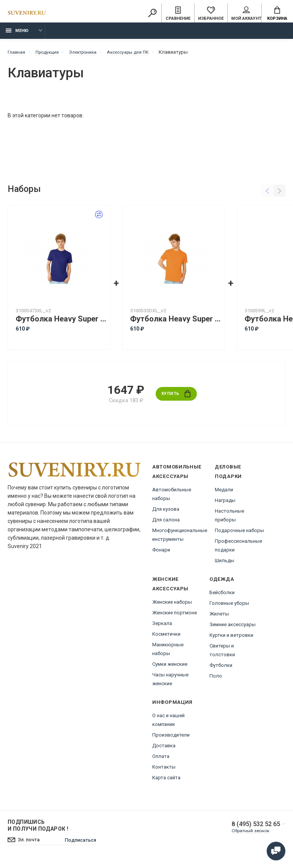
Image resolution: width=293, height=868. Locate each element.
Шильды (225, 563)
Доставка (164, 748)
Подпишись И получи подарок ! (38, 828)
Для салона (166, 522)
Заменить (88, 218)
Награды (225, 503)
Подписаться (85, 843)
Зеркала (162, 626)
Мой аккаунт (246, 14)
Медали (224, 492)
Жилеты (219, 616)
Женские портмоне (175, 615)
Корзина (277, 14)
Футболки (221, 668)
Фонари (161, 552)
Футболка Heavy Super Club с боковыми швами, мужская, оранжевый (175, 322)
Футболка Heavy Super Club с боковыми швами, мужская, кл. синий (61, 322)
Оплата (161, 759)
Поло (216, 679)
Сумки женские (170, 667)
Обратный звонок (248, 834)
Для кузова (166, 512)
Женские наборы (172, 605)
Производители (171, 738)
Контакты (164, 770)
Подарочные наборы (239, 533)
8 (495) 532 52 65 (253, 827)
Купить (176, 396)
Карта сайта (166, 780)
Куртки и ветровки (231, 638)
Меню (17, 33)
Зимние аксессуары (233, 627)
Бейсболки (222, 595)
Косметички (166, 637)
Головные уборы (229, 606)
